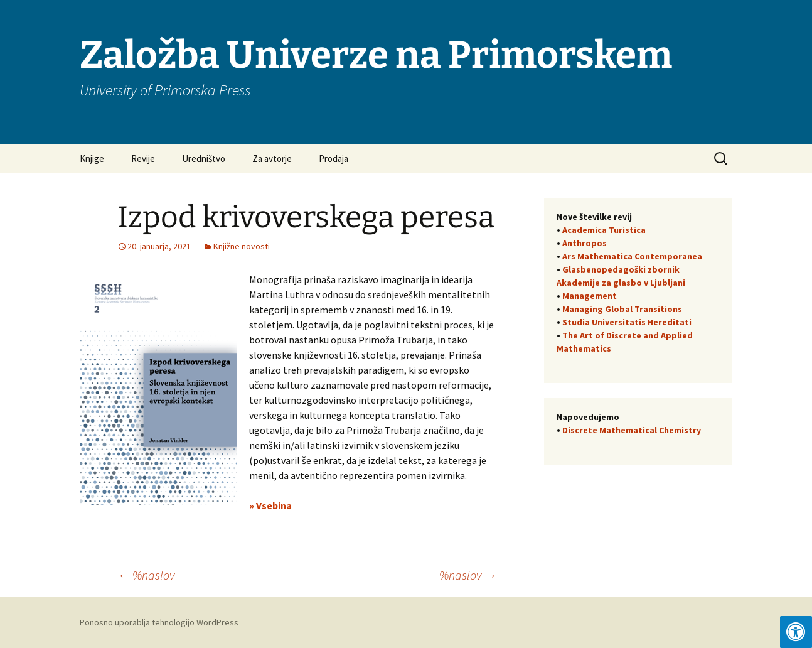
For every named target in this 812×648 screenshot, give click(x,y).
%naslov (146, 575)
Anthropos (585, 243)
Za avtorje (272, 159)
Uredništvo (204, 159)
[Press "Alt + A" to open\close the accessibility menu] (796, 632)
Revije (143, 159)
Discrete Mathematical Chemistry (632, 430)
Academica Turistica (604, 230)
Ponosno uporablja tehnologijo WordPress (159, 622)
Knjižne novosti (242, 246)
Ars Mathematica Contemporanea (632, 256)
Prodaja (334, 159)
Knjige (92, 159)
